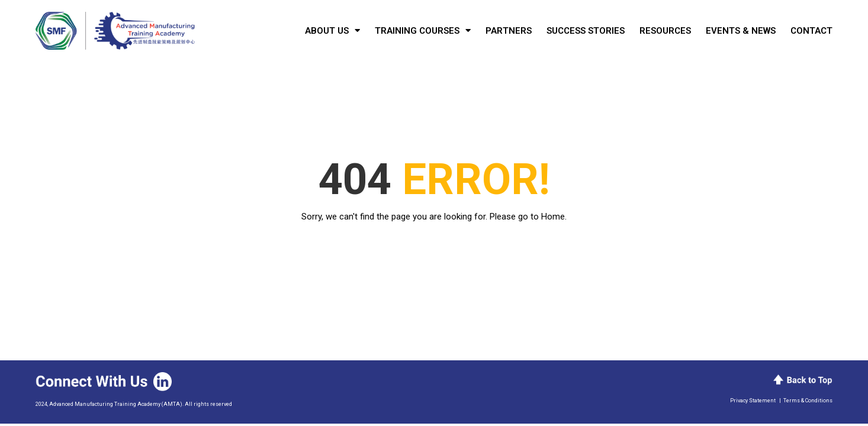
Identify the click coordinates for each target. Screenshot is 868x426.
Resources (665, 31)
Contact (811, 31)
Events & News (741, 31)
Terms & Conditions (808, 401)
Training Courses (423, 30)
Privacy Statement (753, 401)
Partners (509, 31)
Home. (554, 217)
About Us (332, 30)
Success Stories (586, 31)
